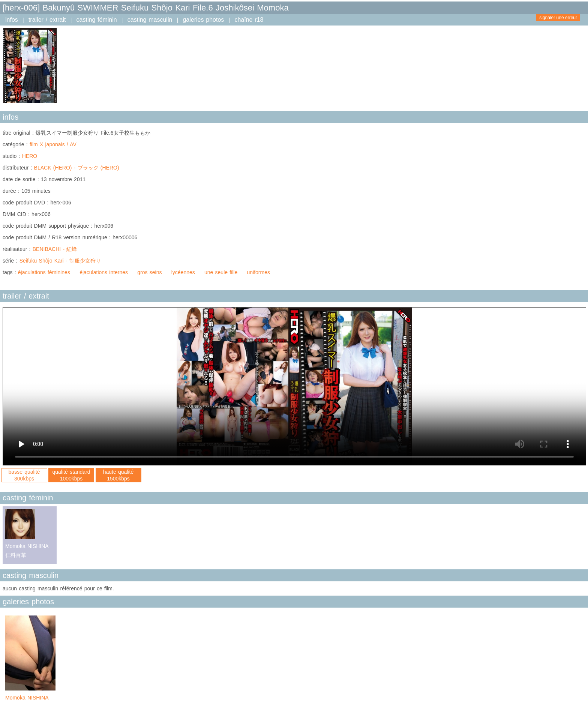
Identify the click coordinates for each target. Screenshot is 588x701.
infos (12, 20)
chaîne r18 (249, 20)
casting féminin (97, 20)
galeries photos (203, 20)
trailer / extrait (47, 20)
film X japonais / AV (53, 144)
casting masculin (150, 20)
